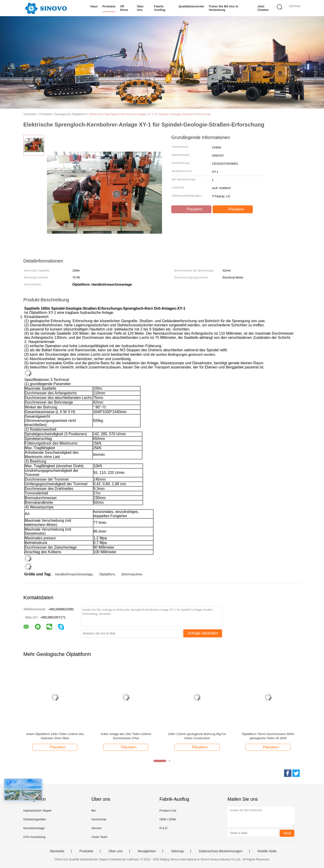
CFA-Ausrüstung (34, 837)
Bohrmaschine (132, 574)
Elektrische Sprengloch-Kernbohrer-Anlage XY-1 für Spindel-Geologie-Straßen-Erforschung (150, 114)
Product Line (168, 811)
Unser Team (99, 837)
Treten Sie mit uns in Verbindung (223, 8)
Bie (93, 811)
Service (96, 828)
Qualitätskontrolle (191, 6)
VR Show (124, 8)
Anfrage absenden (203, 633)
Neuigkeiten (147, 851)
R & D (164, 828)
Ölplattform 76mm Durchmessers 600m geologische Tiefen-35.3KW (268, 736)
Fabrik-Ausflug (160, 8)
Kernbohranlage (34, 828)
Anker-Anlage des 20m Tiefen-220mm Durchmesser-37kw (126, 736)
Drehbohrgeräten (35, 819)
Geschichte (99, 819)
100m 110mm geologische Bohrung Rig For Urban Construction (197, 736)
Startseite (57, 851)
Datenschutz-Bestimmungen (221, 851)
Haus (94, 6)
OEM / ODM (168, 819)
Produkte (109, 6)
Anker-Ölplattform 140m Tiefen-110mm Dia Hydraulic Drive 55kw (55, 736)
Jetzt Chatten (263, 8)
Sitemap (177, 851)
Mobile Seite (267, 851)
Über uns (140, 8)
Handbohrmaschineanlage (74, 574)
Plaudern (192, 209)
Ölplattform (107, 574)
